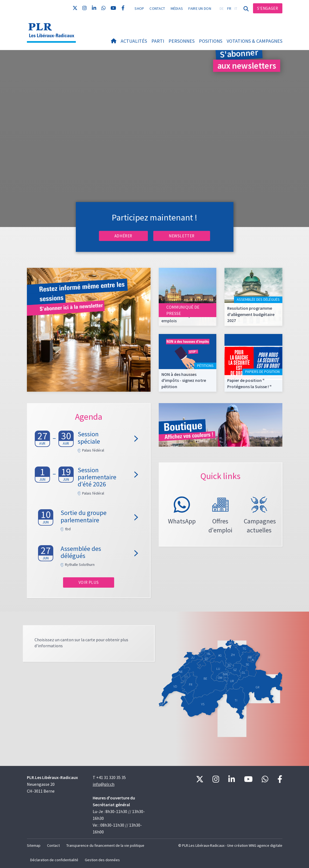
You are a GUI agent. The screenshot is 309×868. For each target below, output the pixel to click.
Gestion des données (102, 860)
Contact (157, 8)
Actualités (134, 41)
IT (236, 8)
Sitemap (34, 845)
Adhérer (123, 236)
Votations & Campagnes (255, 41)
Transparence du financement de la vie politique (105, 845)
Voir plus (89, 582)
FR (229, 8)
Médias (177, 8)
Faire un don (200, 8)
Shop (139, 8)
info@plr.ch (104, 784)
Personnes (182, 41)
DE (222, 8)
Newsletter (182, 236)
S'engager (268, 8)
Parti (158, 41)
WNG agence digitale (266, 845)
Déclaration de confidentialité (54, 860)
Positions (211, 41)
